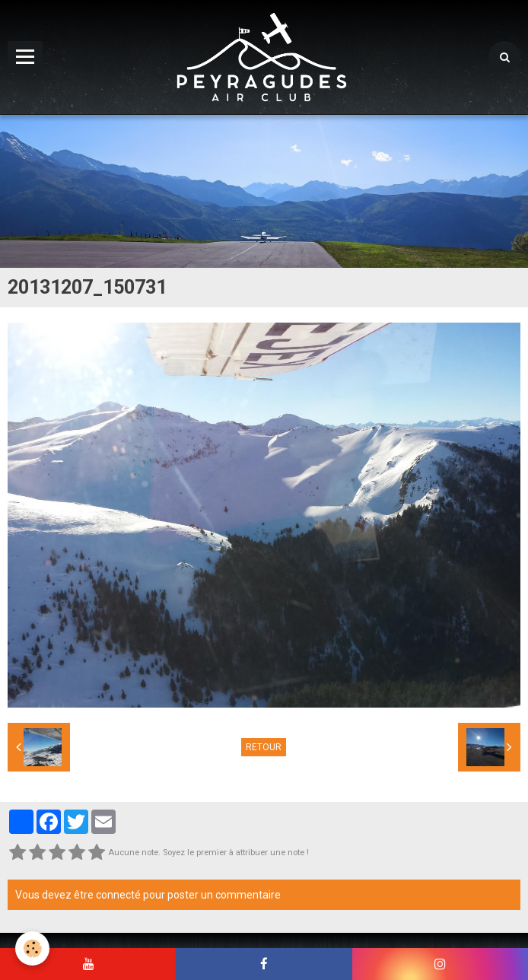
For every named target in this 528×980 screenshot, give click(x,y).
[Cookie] (32, 948)
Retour (264, 747)
